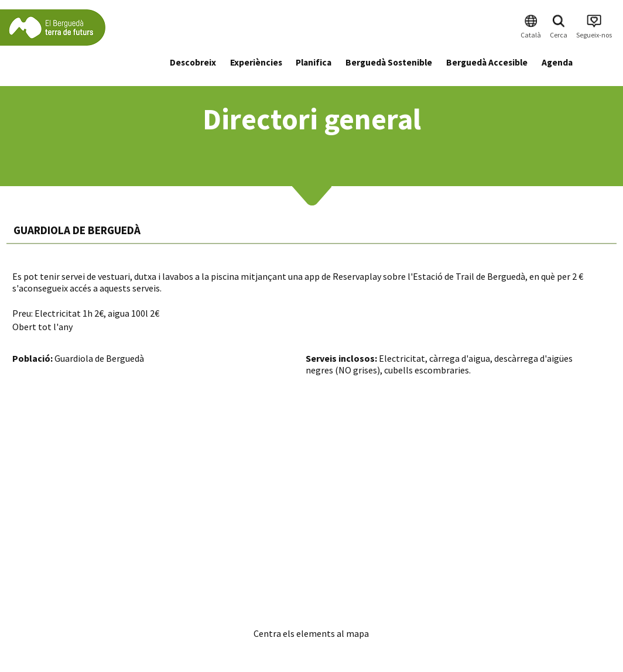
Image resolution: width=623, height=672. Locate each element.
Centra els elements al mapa (311, 633)
